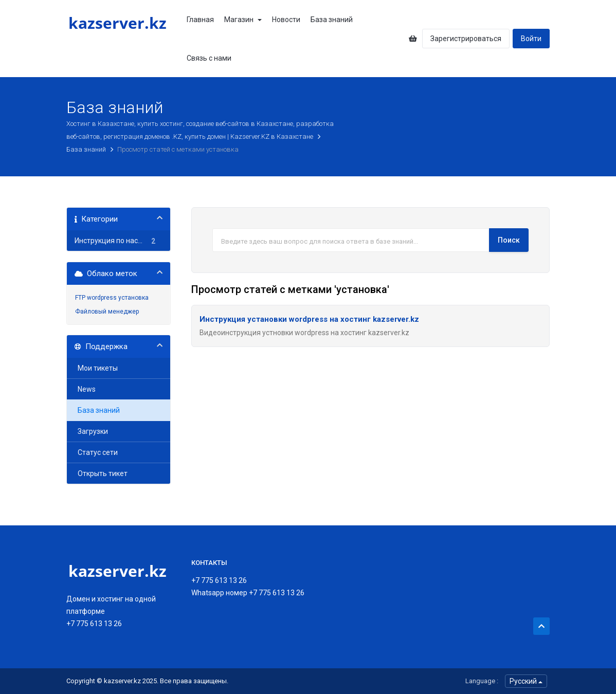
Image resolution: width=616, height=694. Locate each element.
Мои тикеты (96, 368)
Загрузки (91, 431)
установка (133, 298)
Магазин (243, 20)
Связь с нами (209, 58)
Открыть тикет (101, 473)
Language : (482, 681)
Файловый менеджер (107, 312)
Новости (286, 20)
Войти (531, 39)
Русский (526, 681)
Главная (200, 20)
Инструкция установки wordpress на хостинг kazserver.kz (309, 319)
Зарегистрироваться (466, 39)
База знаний (332, 20)
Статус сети (96, 452)
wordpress (102, 298)
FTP (80, 298)
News (85, 389)
